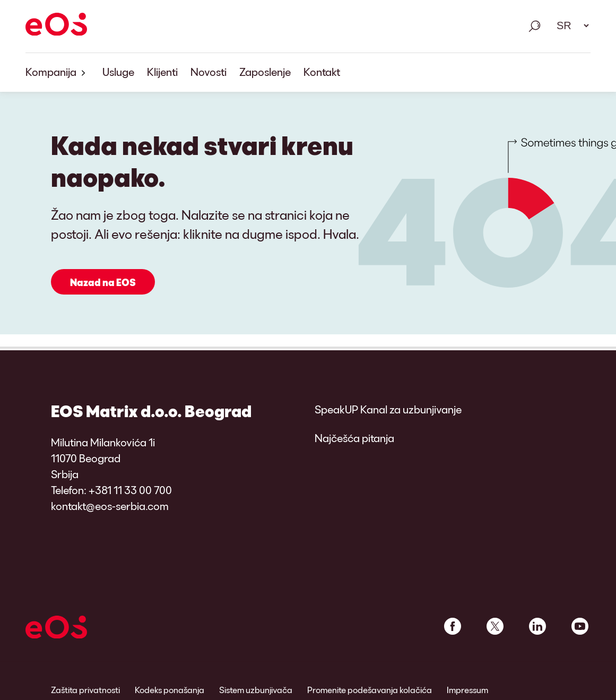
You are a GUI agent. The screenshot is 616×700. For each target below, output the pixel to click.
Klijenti (162, 72)
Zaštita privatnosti (85, 690)
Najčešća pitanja (354, 438)
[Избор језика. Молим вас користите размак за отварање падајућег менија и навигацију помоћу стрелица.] (569, 25)
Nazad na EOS (103, 282)
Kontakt (322, 72)
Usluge (118, 72)
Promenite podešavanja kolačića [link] (370, 690)
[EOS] (56, 26)
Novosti (209, 72)
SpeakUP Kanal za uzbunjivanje (388, 409)
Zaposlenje (265, 72)
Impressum (467, 690)
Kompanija (58, 72)
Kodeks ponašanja (170, 690)
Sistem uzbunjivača (256, 690)
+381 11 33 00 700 (130, 490)
